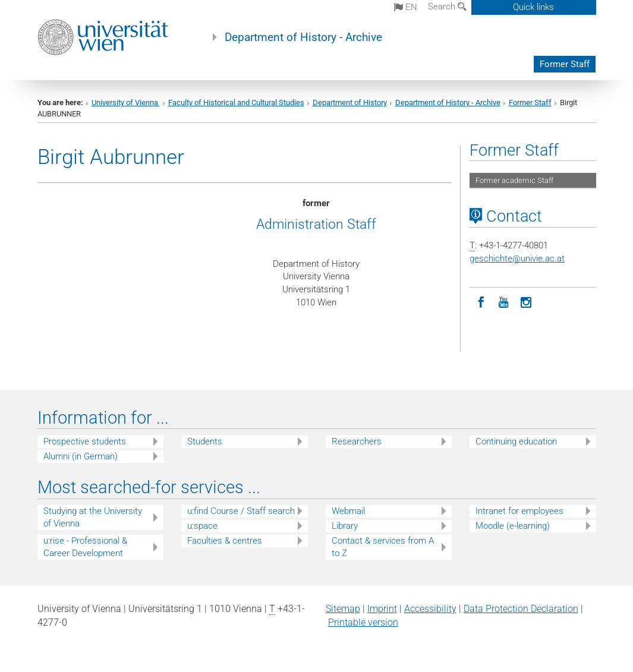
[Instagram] (526, 301)
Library (345, 526)
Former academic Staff (514, 180)
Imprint (382, 609)
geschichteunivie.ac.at (517, 258)
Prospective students (85, 441)
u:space (202, 526)
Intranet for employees (519, 511)
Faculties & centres (225, 541)
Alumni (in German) (81, 456)
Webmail (348, 511)
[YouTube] (503, 301)
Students (205, 441)
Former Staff (565, 64)
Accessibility (430, 609)
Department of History (350, 102)
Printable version (363, 622)
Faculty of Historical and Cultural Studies (236, 102)
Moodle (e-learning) (513, 526)
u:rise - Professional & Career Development (85, 547)
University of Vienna (126, 102)
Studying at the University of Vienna (93, 517)
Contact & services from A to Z (383, 547)
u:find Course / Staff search (241, 511)
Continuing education (516, 441)
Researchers (357, 441)
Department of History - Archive (303, 37)
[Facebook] (481, 301)
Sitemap (343, 609)
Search (447, 7)
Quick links (533, 7)
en (406, 7)
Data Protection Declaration (521, 609)
